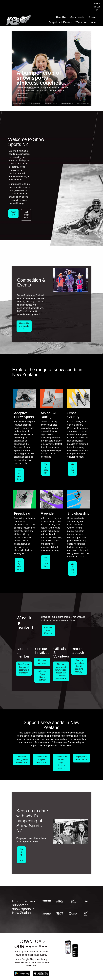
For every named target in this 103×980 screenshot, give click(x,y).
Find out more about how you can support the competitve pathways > (61, 671)
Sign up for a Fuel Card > (81, 758)
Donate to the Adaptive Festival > (41, 760)
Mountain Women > (42, 662)
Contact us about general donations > (21, 760)
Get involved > (26, 215)
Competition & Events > (24, 326)
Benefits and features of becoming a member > (24, 668)
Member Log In (97, 7)
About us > (13, 213)
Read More (22, 95)
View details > (19, 475)
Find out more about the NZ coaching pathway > (79, 666)
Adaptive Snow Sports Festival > (42, 676)
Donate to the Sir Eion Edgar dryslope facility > (62, 762)
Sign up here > (21, 855)
